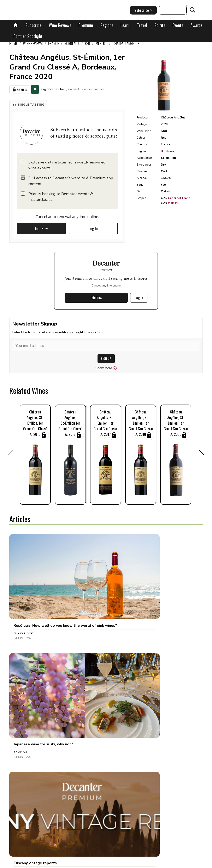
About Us (62, 863)
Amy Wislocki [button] (23, 591)
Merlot (173, 203)
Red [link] (87, 43)
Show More (106, 368)
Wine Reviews (60, 25)
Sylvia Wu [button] (85, 591)
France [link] (54, 43)
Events (178, 25)
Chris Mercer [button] (24, 668)
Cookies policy (122, 863)
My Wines (19, 90)
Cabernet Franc (179, 198)
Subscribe (34, 25)
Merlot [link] (101, 43)
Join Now (41, 228)
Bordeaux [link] (72, 43)
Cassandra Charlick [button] (29, 754)
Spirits (160, 25)
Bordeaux (168, 151)
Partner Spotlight (28, 36)
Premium (86, 25)
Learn (125, 25)
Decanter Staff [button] (153, 591)
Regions (107, 25)
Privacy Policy (147, 863)
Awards (196, 25)
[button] (28, 105)
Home (13, 43)
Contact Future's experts (90, 863)
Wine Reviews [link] (33, 43)
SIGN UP (106, 359)
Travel (142, 25)
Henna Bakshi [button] (87, 668)
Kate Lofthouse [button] (89, 754)
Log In (93, 228)
